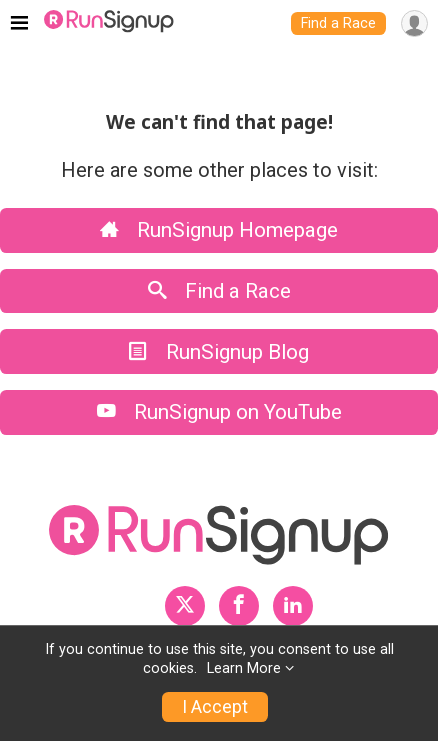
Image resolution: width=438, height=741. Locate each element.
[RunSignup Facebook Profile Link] (239, 606)
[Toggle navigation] (19, 24)
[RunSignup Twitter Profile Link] (185, 606)
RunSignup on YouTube (219, 412)
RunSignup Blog (219, 352)
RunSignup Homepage (219, 230)
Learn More (244, 668)
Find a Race (338, 23)
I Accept (215, 707)
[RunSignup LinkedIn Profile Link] (293, 606)
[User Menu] (414, 23)
